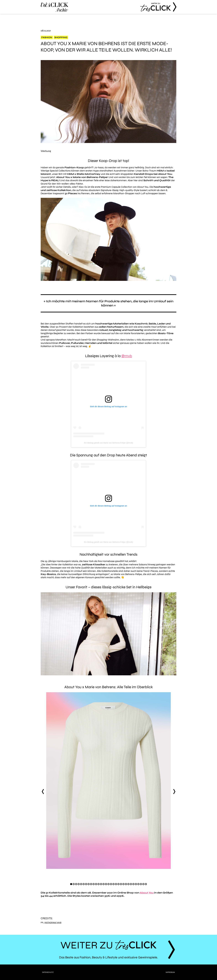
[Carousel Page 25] (131, 884)
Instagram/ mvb (53, 923)
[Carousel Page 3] (76, 884)
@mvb (127, 356)
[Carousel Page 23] (126, 884)
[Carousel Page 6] (84, 884)
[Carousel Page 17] (111, 884)
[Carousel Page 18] (113, 884)
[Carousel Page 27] (136, 884)
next (174, 791)
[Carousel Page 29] (141, 884)
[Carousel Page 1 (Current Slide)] (71, 884)
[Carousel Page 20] (118, 884)
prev (43, 791)
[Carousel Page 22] (123, 884)
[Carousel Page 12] (99, 884)
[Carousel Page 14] (104, 884)
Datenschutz (48, 972)
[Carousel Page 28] (138, 884)
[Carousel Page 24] (128, 884)
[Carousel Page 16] (108, 884)
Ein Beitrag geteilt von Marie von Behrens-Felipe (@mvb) (108, 443)
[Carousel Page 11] (96, 884)
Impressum (170, 972)
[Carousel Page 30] (143, 884)
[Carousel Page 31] (146, 884)
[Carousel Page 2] (74, 884)
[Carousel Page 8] (89, 884)
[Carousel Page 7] (86, 884)
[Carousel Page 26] (133, 884)
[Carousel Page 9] (91, 884)
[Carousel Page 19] (116, 884)
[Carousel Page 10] (94, 884)
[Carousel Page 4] (79, 884)
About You (147, 893)
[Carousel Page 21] (121, 884)
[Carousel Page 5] (81, 884)
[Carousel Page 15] (106, 884)
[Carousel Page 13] (101, 884)
